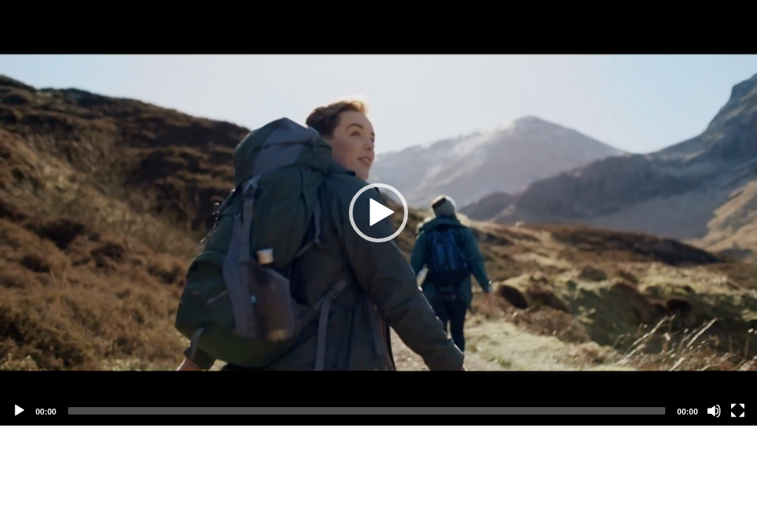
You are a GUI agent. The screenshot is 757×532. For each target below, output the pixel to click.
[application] (378, 213)
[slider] (367, 411)
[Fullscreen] (738, 411)
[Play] (19, 411)
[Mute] (714, 411)
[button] (378, 213)
